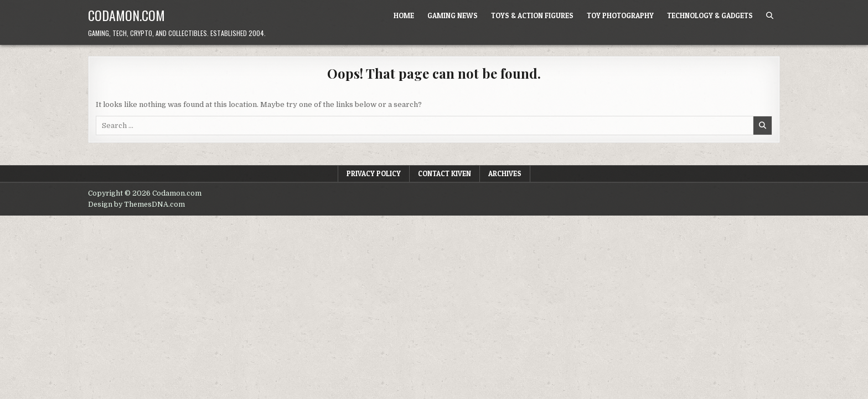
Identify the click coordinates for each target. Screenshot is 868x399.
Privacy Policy (374, 173)
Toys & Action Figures (532, 16)
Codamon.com (126, 15)
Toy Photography (620, 16)
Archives (505, 173)
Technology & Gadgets (710, 16)
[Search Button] (770, 16)
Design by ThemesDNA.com (136, 204)
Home (404, 16)
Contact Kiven (445, 173)
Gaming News (453, 16)
